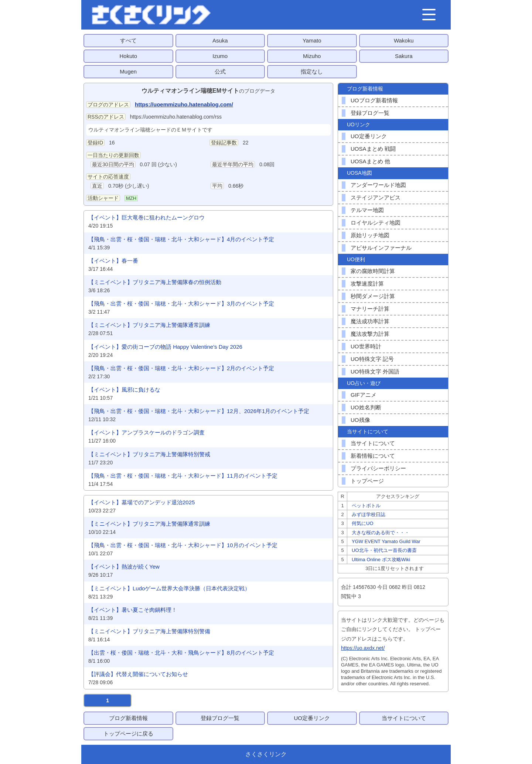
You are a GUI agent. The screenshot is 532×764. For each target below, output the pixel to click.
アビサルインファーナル (381, 248)
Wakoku (404, 40)
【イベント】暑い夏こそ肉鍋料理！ (133, 610)
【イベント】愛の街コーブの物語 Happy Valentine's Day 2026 (165, 347)
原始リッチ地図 (370, 235)
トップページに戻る (128, 734)
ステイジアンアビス (376, 197)
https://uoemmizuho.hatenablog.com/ (184, 104)
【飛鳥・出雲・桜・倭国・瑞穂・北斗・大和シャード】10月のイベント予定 (183, 545)
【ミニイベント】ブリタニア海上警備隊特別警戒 (149, 454)
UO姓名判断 (366, 407)
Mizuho (312, 56)
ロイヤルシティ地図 (376, 223)
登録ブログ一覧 (370, 113)
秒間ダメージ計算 (373, 296)
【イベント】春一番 (113, 261)
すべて (128, 40)
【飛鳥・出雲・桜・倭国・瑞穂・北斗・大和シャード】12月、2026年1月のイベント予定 (199, 411)
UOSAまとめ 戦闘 (373, 149)
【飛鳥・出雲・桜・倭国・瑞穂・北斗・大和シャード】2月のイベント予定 (181, 368)
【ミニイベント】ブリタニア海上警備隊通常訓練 (149, 325)
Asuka (220, 40)
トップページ (367, 481)
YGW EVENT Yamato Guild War (386, 541)
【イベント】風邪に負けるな (124, 390)
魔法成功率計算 (370, 321)
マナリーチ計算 (370, 309)
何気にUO (363, 523)
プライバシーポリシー (378, 468)
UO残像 (360, 420)
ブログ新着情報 (128, 718)
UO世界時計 (366, 346)
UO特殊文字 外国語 (375, 371)
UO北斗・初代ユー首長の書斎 (384, 550)
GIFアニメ (364, 395)
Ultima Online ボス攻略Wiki (381, 560)
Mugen (128, 71)
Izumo (220, 56)
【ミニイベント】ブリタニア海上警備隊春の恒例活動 (155, 282)
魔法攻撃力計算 (370, 334)
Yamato (312, 40)
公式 (220, 71)
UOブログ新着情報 (374, 100)
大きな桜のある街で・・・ (381, 533)
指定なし (312, 71)
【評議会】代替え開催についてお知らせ (138, 674)
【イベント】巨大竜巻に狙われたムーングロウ (146, 217)
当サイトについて (373, 443)
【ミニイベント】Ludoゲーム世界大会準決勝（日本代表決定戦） (169, 588)
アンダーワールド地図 (378, 185)
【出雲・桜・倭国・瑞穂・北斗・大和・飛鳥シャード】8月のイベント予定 (181, 653)
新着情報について (373, 456)
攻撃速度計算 (367, 284)
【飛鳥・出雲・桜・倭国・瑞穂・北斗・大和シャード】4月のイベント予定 (181, 239)
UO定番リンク (369, 136)
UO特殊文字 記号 (372, 359)
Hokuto (128, 56)
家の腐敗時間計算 (373, 271)
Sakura (404, 56)
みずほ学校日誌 (369, 514)
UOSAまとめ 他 (370, 161)
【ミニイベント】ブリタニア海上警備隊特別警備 (149, 631)
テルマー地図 (367, 210)
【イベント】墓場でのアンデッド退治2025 (141, 502)
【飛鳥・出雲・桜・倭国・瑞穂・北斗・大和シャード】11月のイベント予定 (183, 476)
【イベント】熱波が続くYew (124, 567)
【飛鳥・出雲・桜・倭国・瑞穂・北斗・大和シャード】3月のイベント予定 (181, 303)
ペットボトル (366, 506)
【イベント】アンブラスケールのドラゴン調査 (146, 432)
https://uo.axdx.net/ (363, 648)
